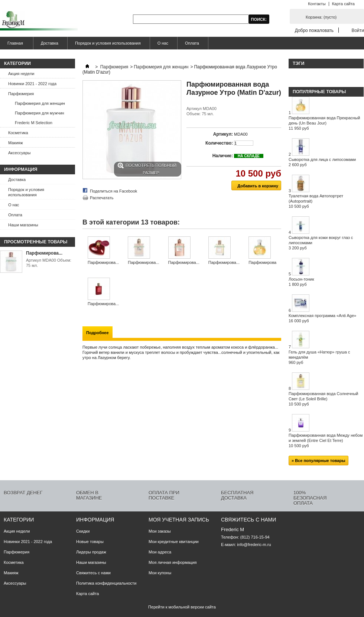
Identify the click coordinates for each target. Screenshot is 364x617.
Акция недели (21, 74)
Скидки (83, 531)
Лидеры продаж (91, 552)
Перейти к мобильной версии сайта (182, 607)
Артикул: (223, 134)
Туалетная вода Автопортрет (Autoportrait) (316, 201)
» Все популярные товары (318, 461)
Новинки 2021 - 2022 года (32, 84)
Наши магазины (23, 225)
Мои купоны (160, 573)
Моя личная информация (173, 562)
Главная (14, 45)
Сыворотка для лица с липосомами (322, 162)
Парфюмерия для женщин (40, 103)
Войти (358, 30)
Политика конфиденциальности (106, 583)
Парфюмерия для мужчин (40, 113)
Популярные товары (319, 92)
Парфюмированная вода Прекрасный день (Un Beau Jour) (324, 123)
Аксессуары (19, 153)
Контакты (317, 4)
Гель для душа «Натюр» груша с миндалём (319, 357)
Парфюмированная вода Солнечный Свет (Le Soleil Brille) (324, 399)
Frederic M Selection (34, 123)
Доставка (50, 43)
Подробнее (97, 333)
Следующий (278, 251)
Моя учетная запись (179, 520)
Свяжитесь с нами (93, 573)
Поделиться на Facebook (113, 191)
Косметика (18, 133)
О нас (163, 43)
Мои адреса (160, 552)
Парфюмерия (21, 94)
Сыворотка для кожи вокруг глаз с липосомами (321, 243)
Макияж (16, 143)
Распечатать (102, 198)
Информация (21, 169)
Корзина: (321, 17)
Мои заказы (160, 531)
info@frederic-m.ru (254, 545)
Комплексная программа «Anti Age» (322, 318)
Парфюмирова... (44, 253)
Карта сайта (343, 4)
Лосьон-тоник (301, 282)
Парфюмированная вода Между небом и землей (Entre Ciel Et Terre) (326, 440)
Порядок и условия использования (108, 43)
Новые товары (90, 542)
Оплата (192, 43)
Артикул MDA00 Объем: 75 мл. (49, 263)
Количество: (219, 143)
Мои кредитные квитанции (174, 542)
